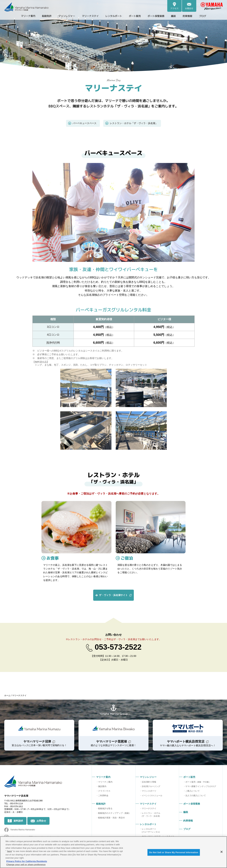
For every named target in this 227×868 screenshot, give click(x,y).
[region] (113, 852)
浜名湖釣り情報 (149, 782)
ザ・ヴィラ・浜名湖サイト (113, 595)
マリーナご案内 (105, 782)
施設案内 (102, 787)
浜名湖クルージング (151, 787)
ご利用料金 (103, 796)
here (9, 851)
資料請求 (18, 821)
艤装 (180, 16)
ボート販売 (198, 782)
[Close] (222, 852)
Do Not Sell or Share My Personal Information (174, 852)
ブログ (211, 16)
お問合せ (41, 821)
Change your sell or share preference (26, 865)
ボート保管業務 (161, 16)
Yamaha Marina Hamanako (23, 830)
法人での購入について (196, 796)
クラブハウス (104, 791)
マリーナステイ (149, 809)
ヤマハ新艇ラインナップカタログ (201, 787)
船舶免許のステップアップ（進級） (115, 813)
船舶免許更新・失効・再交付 (111, 818)
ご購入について (193, 791)
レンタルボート (151, 831)
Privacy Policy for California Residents (27, 861)
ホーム (7, 696)
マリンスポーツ (149, 791)
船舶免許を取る (105, 809)
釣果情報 (195, 16)
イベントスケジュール (152, 796)
